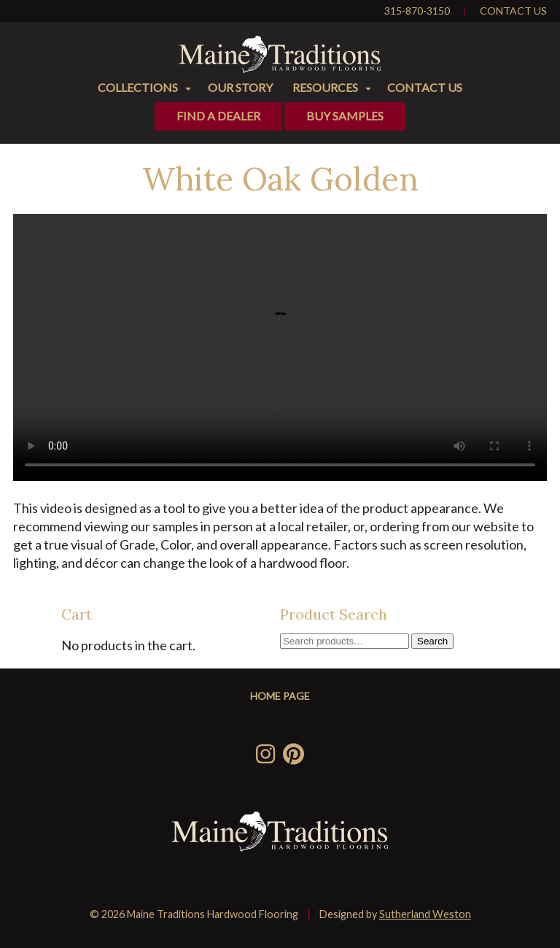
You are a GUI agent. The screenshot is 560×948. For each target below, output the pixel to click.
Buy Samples (345, 116)
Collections (138, 87)
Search (432, 641)
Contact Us (513, 11)
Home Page (280, 696)
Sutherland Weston (425, 914)
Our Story (240, 87)
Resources (325, 87)
